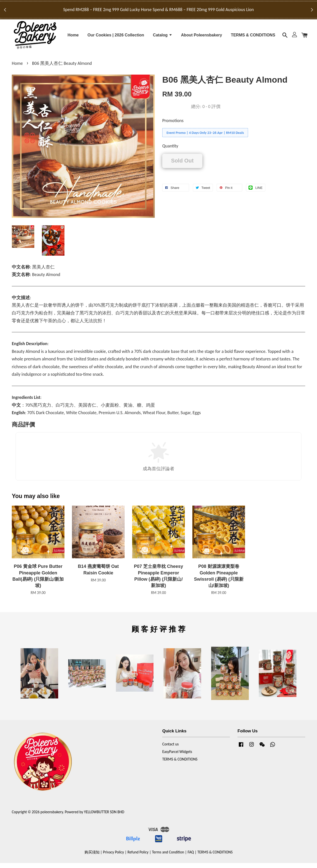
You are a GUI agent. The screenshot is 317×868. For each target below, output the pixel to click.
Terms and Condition (168, 857)
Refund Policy (138, 857)
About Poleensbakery (202, 37)
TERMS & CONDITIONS (253, 37)
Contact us (170, 749)
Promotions (173, 126)
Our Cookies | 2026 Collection (116, 37)
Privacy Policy (114, 857)
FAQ (191, 857)
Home (73, 37)
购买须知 (92, 857)
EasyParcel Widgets (177, 757)
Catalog (163, 37)
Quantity (170, 151)
